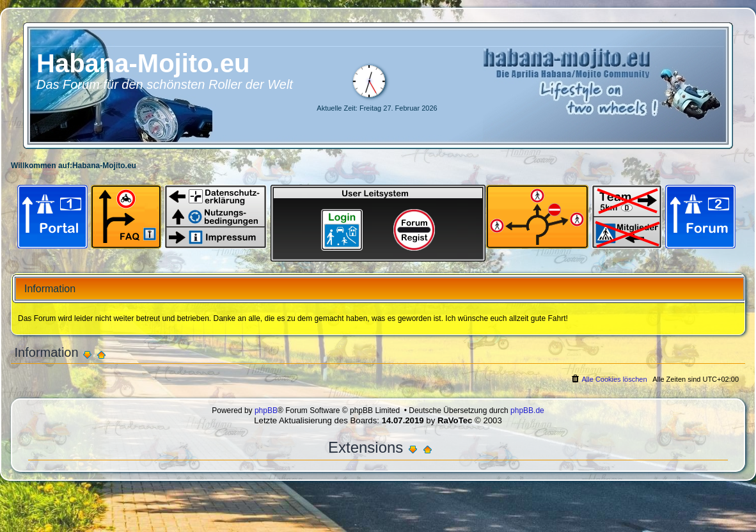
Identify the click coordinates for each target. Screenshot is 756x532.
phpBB (266, 411)
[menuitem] (608, 379)
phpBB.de (527, 411)
